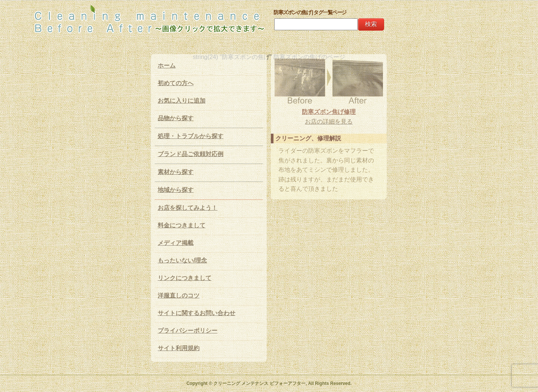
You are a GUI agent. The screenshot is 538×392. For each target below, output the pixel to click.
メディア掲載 (176, 243)
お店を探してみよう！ (188, 208)
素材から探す (176, 172)
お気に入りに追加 (182, 101)
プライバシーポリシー (188, 331)
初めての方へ (176, 83)
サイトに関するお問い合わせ (197, 313)
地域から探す (176, 190)
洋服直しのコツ (179, 295)
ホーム (167, 66)
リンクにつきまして (185, 278)
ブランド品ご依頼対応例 (191, 154)
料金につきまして (182, 225)
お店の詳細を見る (329, 122)
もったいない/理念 (182, 260)
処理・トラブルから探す (191, 136)
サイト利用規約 (179, 348)
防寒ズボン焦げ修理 (329, 112)
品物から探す (176, 118)
